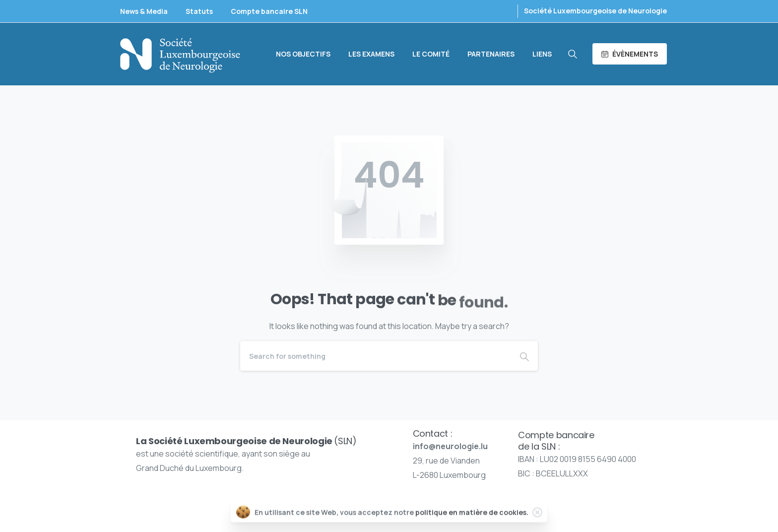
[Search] (376, 356)
